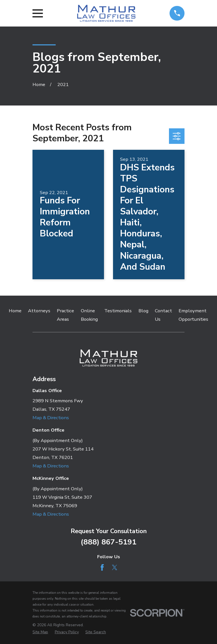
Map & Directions (51, 418)
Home (15, 311)
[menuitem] (40, 632)
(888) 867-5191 (108, 542)
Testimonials (118, 311)
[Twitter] (115, 567)
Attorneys (39, 311)
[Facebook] (102, 567)
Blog (143, 311)
